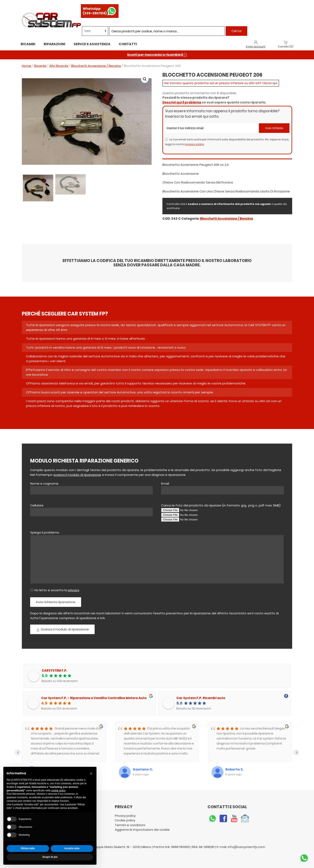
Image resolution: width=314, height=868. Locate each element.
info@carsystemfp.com (246, 847)
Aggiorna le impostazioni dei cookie (142, 830)
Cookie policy (125, 820)
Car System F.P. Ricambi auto (201, 698)
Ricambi (28, 44)
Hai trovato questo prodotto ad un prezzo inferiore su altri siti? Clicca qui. (221, 83)
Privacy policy (125, 816)
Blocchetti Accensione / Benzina (96, 66)
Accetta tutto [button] (72, 848)
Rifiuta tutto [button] (28, 848)
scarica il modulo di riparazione (77, 475)
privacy (74, 590)
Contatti (128, 44)
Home (27, 66)
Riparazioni (54, 44)
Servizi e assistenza (92, 44)
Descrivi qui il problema (182, 102)
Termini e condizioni (130, 825)
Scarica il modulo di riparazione (62, 629)
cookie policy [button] (58, 791)
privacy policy (195, 144)
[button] (145, 79)
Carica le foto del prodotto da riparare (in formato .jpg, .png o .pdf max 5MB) (221, 505)
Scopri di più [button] (50, 857)
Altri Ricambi (59, 66)
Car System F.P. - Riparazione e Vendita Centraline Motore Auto (94, 698)
